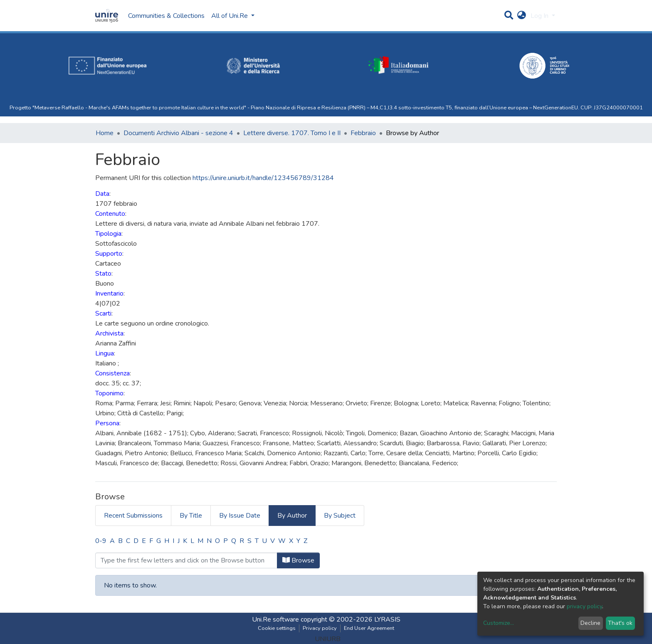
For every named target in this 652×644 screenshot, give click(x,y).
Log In (540, 16)
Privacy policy (320, 628)
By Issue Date (240, 516)
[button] (522, 16)
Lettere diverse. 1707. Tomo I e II (292, 133)
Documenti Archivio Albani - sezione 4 (178, 133)
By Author (292, 516)
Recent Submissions (133, 516)
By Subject (340, 516)
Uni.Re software (275, 619)
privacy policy (584, 606)
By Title (191, 516)
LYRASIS (387, 619)
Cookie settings (277, 628)
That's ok (620, 623)
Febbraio (363, 133)
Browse (298, 560)
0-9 (101, 541)
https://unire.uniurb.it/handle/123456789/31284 (263, 178)
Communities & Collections (166, 16)
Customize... (499, 623)
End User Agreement (369, 628)
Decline (590, 623)
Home (105, 133)
